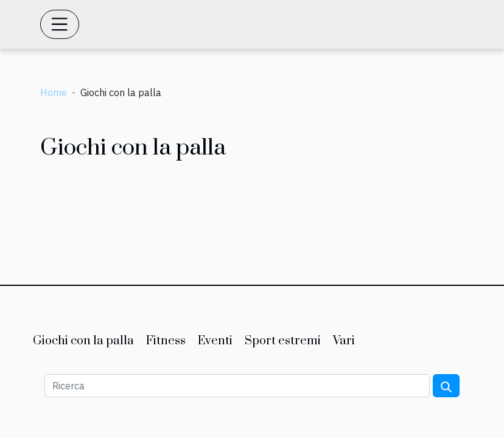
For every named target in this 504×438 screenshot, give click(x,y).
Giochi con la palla (83, 341)
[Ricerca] (237, 386)
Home (54, 92)
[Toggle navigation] (60, 24)
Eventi (215, 341)
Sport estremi (283, 341)
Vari (344, 341)
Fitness (166, 341)
